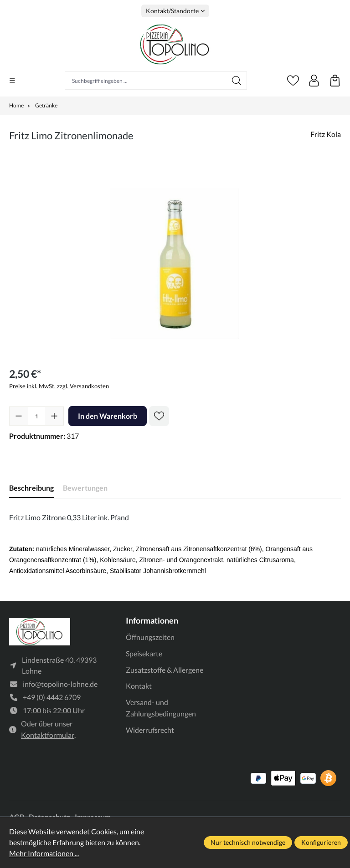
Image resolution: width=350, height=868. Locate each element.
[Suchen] (237, 81)
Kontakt (139, 686)
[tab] (31, 488)
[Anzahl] (36, 416)
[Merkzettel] (293, 81)
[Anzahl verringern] (19, 416)
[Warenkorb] (335, 81)
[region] (175, 264)
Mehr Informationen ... (44, 853)
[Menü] (12, 81)
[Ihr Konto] (314, 81)
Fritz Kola (326, 134)
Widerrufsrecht (150, 730)
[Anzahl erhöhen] (54, 416)
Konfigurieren (321, 842)
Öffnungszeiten (150, 637)
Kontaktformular (48, 736)
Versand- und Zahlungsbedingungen (161, 708)
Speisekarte (144, 653)
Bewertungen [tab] (85, 488)
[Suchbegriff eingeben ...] (146, 81)
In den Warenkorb (108, 416)
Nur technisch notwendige (248, 842)
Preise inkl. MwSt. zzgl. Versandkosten (59, 386)
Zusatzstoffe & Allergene (165, 670)
